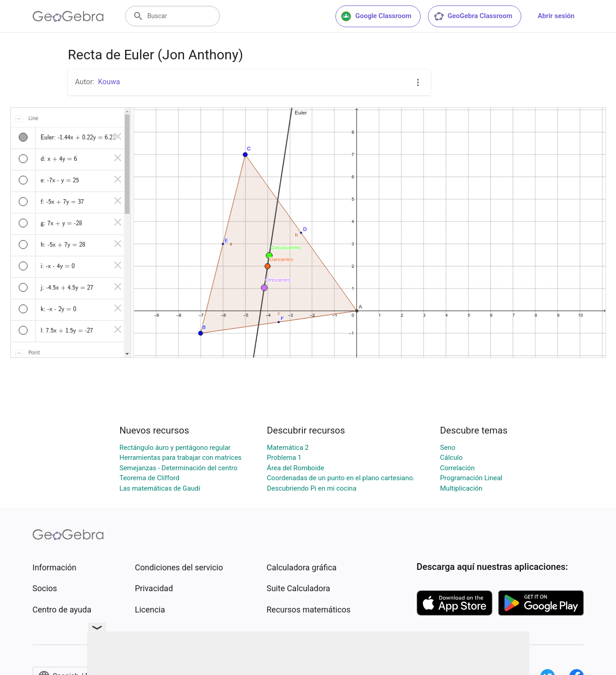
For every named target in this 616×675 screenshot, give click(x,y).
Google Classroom (376, 16)
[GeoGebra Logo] (68, 16)
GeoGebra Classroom (473, 16)
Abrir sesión (556, 16)
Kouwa (109, 82)
